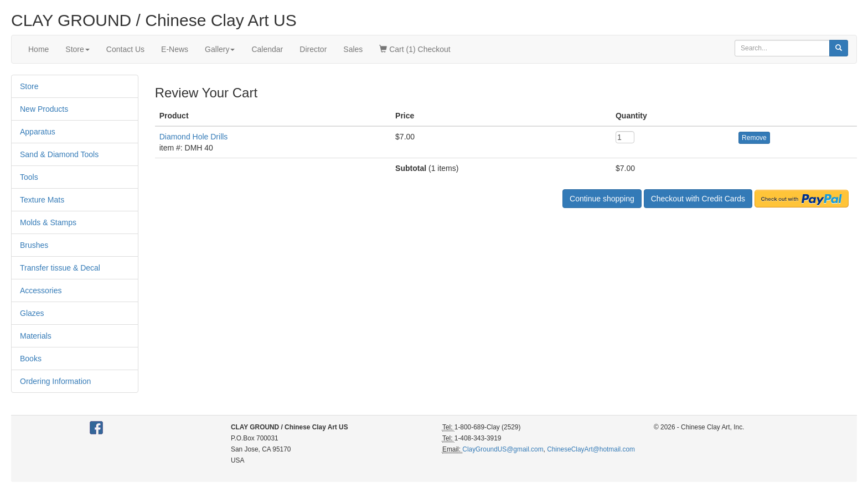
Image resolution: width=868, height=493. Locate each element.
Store (77, 49)
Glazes (32, 313)
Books (31, 359)
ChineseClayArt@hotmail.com (591, 449)
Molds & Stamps (48, 222)
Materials (36, 336)
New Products (44, 109)
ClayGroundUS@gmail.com (503, 449)
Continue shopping (602, 199)
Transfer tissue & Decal (60, 268)
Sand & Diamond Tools (59, 154)
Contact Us (125, 49)
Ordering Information (55, 381)
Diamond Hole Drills (194, 137)
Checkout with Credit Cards (698, 199)
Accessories (41, 290)
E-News (175, 49)
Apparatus (38, 132)
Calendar (267, 49)
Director (313, 49)
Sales (353, 49)
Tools (29, 177)
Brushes (34, 245)
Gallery (220, 49)
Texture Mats (42, 200)
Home (38, 49)
